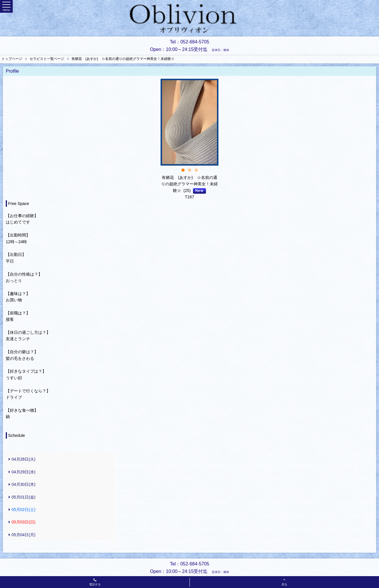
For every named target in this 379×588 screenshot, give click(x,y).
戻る (284, 582)
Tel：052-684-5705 (189, 42)
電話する (95, 582)
